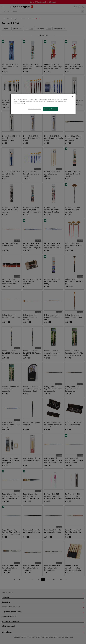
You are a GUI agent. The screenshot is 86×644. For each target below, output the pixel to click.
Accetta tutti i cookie (51, 109)
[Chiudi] (73, 97)
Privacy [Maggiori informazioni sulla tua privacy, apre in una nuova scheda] (23, 103)
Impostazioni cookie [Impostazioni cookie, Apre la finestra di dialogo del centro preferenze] (34, 109)
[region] (43, 104)
